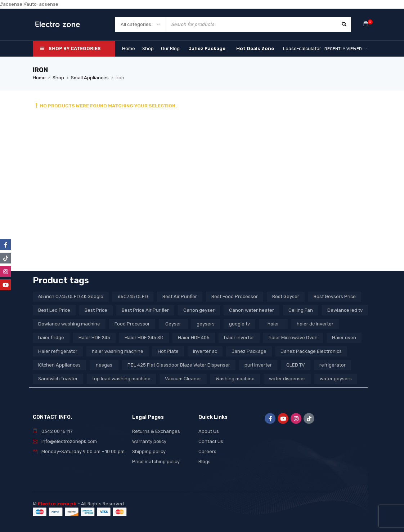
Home (39, 78)
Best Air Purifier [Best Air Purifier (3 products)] (180, 296)
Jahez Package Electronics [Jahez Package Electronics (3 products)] (311, 351)
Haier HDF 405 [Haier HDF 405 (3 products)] (194, 338)
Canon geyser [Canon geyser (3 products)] (199, 310)
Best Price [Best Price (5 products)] (96, 310)
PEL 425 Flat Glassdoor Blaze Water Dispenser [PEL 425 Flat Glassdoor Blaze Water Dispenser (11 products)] (179, 365)
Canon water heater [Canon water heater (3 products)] (252, 310)
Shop (58, 78)
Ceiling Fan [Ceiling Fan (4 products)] (301, 310)
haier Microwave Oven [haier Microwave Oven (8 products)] (293, 338)
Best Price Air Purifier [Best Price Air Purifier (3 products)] (145, 310)
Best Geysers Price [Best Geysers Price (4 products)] (335, 296)
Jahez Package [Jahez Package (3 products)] (249, 351)
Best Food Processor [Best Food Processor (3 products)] (235, 296)
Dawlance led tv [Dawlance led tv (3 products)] (345, 310)
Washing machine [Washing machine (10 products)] (235, 379)
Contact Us (211, 441)
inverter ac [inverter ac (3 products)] (205, 351)
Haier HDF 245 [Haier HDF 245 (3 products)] (94, 338)
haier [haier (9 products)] (273, 324)
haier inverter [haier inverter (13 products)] (239, 338)
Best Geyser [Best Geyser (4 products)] (286, 296)
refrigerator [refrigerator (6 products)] (333, 365)
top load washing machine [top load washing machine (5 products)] (121, 379)
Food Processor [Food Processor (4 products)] (132, 324)
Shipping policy (149, 451)
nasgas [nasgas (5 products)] (104, 365)
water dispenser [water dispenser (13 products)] (287, 379)
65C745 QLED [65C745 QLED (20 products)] (133, 296)
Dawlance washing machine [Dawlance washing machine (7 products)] (69, 324)
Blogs (205, 462)
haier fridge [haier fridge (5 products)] (51, 338)
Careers (207, 451)
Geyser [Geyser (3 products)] (173, 324)
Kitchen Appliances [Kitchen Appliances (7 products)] (59, 365)
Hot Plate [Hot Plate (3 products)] (168, 351)
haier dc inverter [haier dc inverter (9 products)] (315, 324)
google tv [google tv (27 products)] (239, 324)
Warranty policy (149, 441)
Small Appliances (90, 78)
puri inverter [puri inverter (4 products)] (258, 365)
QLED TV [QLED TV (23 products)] (296, 365)
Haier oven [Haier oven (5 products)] (344, 338)
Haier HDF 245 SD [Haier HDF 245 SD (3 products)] (144, 338)
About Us (209, 431)
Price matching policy (156, 462)
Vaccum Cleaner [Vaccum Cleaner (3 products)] (183, 379)
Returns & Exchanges (156, 431)
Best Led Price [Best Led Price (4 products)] (54, 310)
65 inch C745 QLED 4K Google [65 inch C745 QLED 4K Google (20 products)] (71, 296)
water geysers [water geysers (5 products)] (336, 379)
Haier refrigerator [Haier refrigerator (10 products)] (58, 351)
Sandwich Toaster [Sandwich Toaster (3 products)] (58, 379)
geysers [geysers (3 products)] (206, 324)
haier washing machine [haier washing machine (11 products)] (118, 351)
